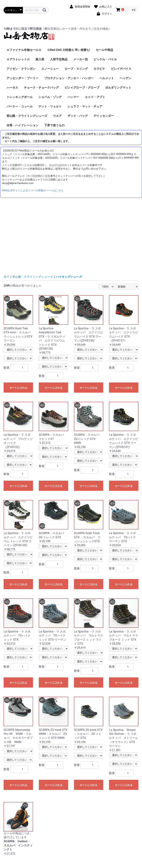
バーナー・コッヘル (20, 106)
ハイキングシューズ (69, 277)
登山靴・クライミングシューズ (27, 116)
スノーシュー (50, 69)
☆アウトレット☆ (18, 59)
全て (7, 277)
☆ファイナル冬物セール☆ (24, 50)
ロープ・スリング (76, 69)
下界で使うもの (54, 125)
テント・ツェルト (50, 106)
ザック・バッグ (78, 116)
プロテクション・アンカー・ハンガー (69, 78)
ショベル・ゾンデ (50, 97)
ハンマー (73, 97)
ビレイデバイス (121, 69)
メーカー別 (81, 59)
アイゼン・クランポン (21, 69)
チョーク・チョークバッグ (41, 88)
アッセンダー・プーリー (22, 78)
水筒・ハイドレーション (22, 125)
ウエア (57, 116)
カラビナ (99, 69)
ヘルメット (107, 78)
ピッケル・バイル (105, 59)
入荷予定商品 (59, 59)
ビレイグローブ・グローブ (82, 88)
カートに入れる (18, 388)
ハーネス (12, 88)
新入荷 (40, 59)
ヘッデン (125, 78)
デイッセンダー (104, 116)
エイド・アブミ (95, 97)
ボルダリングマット (118, 88)
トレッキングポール (20, 97)
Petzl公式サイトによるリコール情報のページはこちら (33, 190)
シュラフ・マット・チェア (85, 106)
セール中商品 (104, 50)
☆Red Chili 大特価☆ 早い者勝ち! (69, 50)
